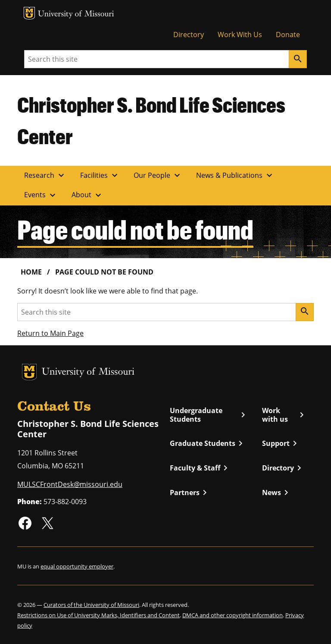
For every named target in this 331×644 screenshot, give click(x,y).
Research (45, 175)
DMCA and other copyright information (233, 615)
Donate (288, 35)
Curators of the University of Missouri (91, 605)
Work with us (284, 415)
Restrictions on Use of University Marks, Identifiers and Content (98, 615)
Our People (158, 175)
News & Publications (235, 175)
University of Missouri (76, 14)
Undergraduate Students (209, 415)
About (87, 195)
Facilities (100, 175)
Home (31, 272)
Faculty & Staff (200, 468)
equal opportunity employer (77, 566)
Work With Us (240, 35)
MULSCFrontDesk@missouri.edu (70, 484)
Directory (189, 35)
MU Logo (29, 13)
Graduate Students (208, 443)
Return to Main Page (50, 333)
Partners (190, 492)
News (277, 492)
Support (281, 443)
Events (41, 195)
